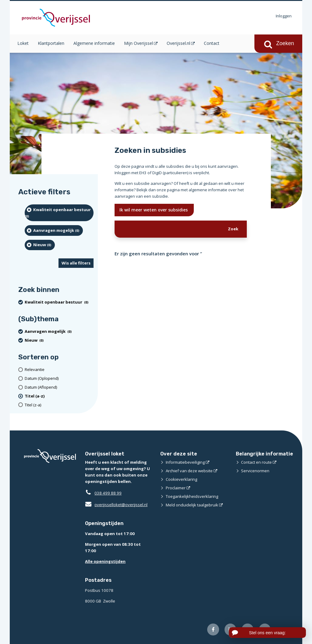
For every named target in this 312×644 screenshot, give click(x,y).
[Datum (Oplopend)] (59, 378)
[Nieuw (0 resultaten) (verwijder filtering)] (40, 245)
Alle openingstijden (105, 561)
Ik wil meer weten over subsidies (154, 210)
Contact (212, 43)
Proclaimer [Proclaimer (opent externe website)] (176, 488)
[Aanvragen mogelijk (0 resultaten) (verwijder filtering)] (54, 230)
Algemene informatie (94, 43)
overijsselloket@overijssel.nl (116, 505)
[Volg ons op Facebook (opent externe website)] (213, 630)
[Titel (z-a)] (59, 405)
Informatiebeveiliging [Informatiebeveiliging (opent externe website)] (185, 462)
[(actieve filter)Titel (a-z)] (59, 396)
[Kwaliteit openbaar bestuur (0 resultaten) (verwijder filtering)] (59, 213)
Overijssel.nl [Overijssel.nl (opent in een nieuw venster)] (178, 43)
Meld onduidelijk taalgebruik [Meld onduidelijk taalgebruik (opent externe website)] (192, 505)
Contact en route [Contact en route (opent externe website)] (256, 462)
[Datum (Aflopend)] (59, 387)
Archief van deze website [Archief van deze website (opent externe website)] (189, 471)
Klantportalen (51, 43)
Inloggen (284, 16)
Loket (23, 43)
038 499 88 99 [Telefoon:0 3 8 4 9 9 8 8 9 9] (108, 493)
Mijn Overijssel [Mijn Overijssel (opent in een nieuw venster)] (138, 43)
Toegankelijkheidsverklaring (192, 496)
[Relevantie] (59, 370)
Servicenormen (255, 471)
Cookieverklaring (181, 479)
